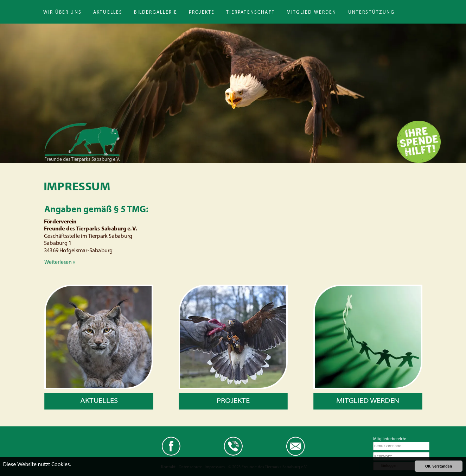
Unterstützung (371, 12)
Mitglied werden (312, 12)
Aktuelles (108, 12)
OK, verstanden (439, 466)
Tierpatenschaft (251, 12)
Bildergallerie (155, 12)
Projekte (202, 12)
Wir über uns (62, 12)
